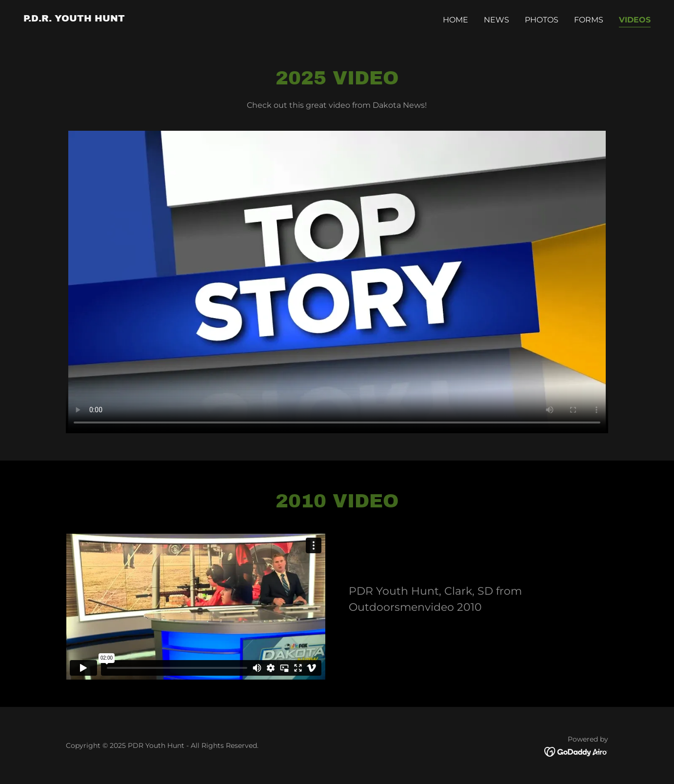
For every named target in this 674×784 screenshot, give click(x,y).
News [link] (496, 20)
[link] (74, 19)
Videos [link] (635, 20)
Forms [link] (589, 20)
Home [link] (456, 20)
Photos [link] (542, 20)
